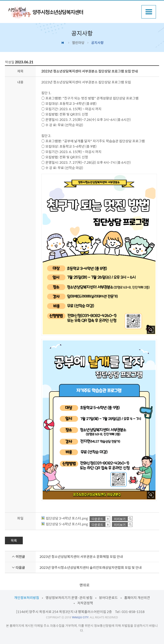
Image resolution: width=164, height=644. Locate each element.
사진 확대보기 (151, 330)
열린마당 (78, 43)
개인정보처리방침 (27, 598)
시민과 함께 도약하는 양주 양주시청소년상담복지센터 (46, 12)
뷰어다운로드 (108, 598)
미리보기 (120, 519)
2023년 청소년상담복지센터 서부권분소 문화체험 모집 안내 (81, 557)
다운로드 (97, 519)
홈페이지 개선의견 (137, 598)
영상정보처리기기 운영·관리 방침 (69, 598)
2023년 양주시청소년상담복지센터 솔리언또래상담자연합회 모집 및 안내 (91, 567)
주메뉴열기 (149, 12)
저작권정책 (85, 603)
